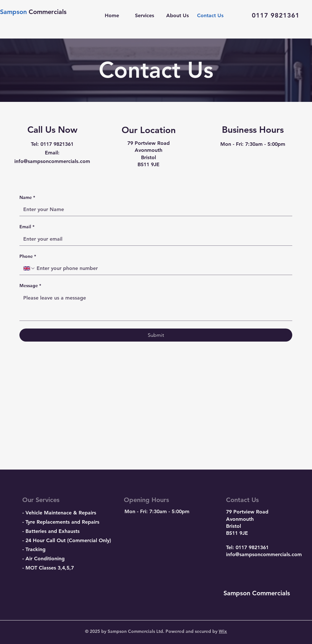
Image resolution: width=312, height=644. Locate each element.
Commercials (48, 12)
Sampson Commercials (257, 593)
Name (27, 198)
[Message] (156, 306)
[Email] (154, 239)
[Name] (154, 209)
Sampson (14, 12)
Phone (28, 257)
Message (30, 286)
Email (27, 227)
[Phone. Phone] (162, 268)
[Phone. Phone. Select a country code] (29, 268)
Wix (223, 631)
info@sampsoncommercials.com (264, 554)
